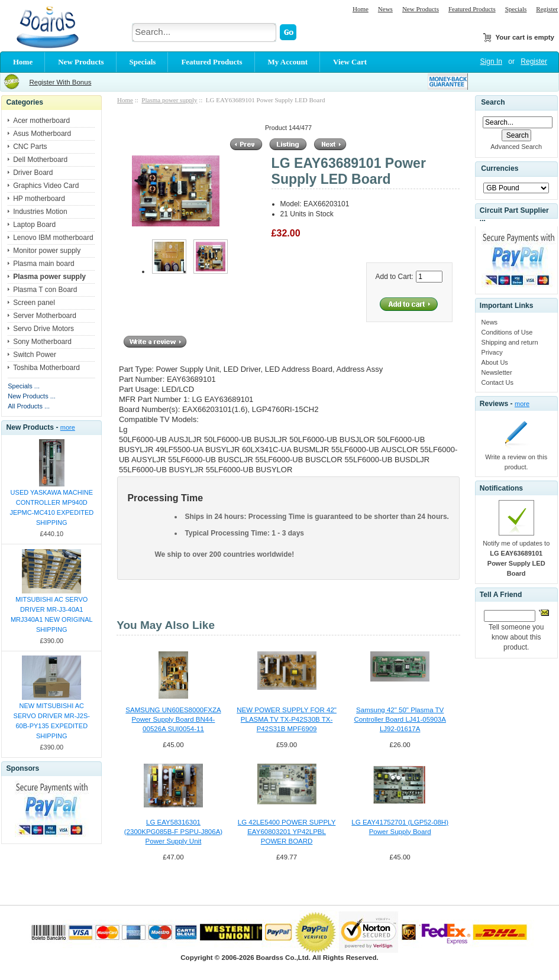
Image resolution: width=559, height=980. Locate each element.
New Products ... (32, 396)
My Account (288, 62)
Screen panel (34, 303)
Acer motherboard (41, 121)
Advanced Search (516, 147)
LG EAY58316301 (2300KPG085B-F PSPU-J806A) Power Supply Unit (173, 832)
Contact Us (497, 382)
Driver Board (33, 173)
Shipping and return (510, 342)
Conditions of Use (507, 332)
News (385, 9)
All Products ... (29, 406)
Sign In (491, 61)
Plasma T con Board (45, 290)
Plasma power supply (169, 100)
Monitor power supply (47, 251)
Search (493, 102)
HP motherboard (39, 199)
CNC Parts (30, 147)
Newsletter (497, 372)
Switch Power (35, 355)
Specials (516, 9)
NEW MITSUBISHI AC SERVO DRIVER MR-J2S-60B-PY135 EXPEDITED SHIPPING (52, 721)
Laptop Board (34, 225)
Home (361, 9)
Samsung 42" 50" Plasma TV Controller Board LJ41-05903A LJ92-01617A (400, 719)
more (68, 427)
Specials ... (24, 386)
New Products (421, 9)
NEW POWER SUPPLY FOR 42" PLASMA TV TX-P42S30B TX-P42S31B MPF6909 (287, 719)
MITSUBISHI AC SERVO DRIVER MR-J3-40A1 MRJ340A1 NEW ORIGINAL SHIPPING (52, 614)
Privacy (492, 352)
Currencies (500, 169)
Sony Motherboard (42, 342)
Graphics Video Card (46, 186)
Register (547, 9)
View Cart (350, 62)
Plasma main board (43, 264)
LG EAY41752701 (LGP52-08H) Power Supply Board (400, 827)
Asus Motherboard (42, 134)
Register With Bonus (60, 82)
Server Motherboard (45, 316)
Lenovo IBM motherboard (53, 238)
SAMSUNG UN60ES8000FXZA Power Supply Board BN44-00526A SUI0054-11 (173, 719)
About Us (495, 362)
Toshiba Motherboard (46, 368)
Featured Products (472, 9)
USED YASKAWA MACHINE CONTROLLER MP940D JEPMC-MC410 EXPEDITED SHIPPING (51, 507)
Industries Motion (40, 212)
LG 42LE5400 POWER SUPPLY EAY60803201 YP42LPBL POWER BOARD (287, 832)
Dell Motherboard (40, 160)
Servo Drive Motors (43, 329)
